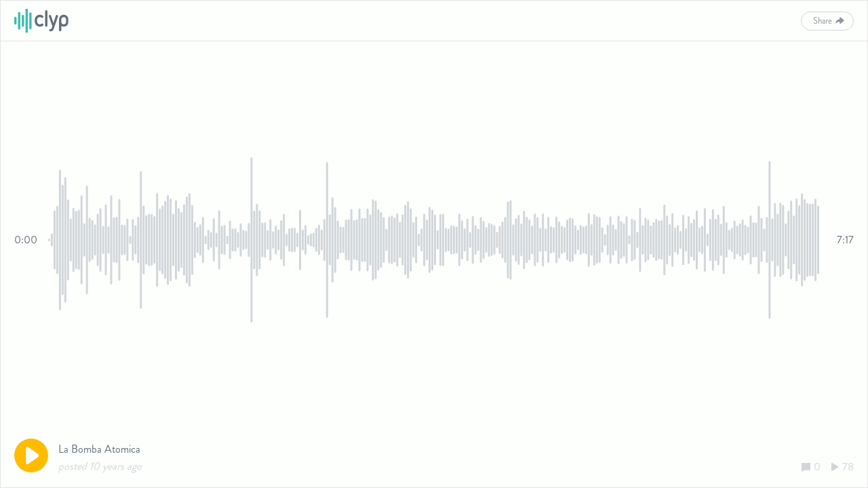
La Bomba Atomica (99, 449)
